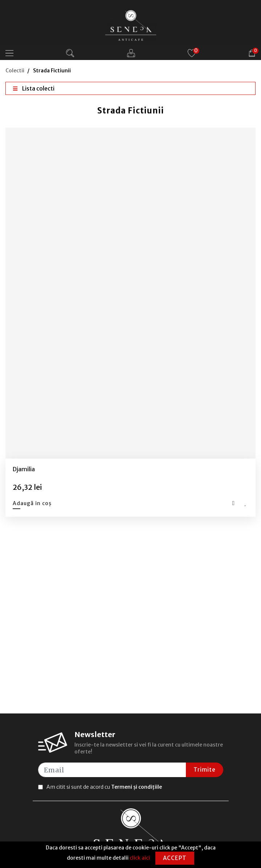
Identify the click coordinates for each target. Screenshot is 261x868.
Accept (175, 858)
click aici (140, 858)
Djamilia (24, 469)
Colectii (15, 71)
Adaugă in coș (32, 503)
